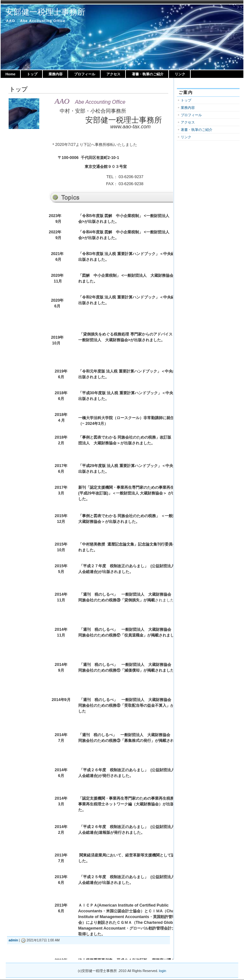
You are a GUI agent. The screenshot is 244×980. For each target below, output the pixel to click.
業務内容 (56, 74)
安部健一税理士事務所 (45, 12)
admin (13, 940)
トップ (32, 74)
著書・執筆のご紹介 (148, 74)
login (163, 971)
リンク (180, 74)
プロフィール (85, 74)
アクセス (113, 74)
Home (10, 74)
